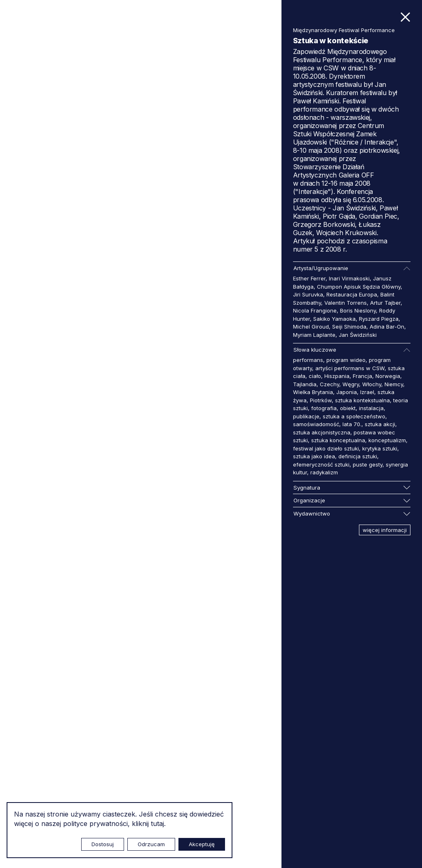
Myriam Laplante (314, 335)
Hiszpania (337, 376)
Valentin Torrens (346, 303)
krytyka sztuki (380, 448)
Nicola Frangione (315, 310)
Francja (362, 376)
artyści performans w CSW (350, 368)
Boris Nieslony (358, 310)
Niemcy (394, 384)
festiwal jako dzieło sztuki (326, 448)
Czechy (329, 384)
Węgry (351, 384)
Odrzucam (151, 844)
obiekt (348, 408)
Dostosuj (103, 844)
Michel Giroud (311, 327)
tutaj (157, 824)
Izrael (367, 392)
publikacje (306, 416)
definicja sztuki (358, 456)
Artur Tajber (385, 303)
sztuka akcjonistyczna (322, 432)
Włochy (372, 384)
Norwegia (388, 376)
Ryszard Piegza (379, 319)
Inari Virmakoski (349, 278)
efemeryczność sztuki (321, 464)
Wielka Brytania (313, 392)
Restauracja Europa (352, 294)
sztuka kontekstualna (362, 400)
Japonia (347, 392)
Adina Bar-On (387, 327)
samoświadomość (316, 424)
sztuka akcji (380, 424)
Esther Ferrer (309, 278)
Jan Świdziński (358, 335)
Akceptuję (202, 844)
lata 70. (352, 424)
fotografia (324, 408)
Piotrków (321, 400)
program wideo (346, 360)
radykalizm (324, 472)
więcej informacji (385, 530)
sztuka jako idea (314, 456)
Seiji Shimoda (349, 327)
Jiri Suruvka (308, 294)
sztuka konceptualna (338, 440)
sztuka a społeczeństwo (354, 416)
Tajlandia (305, 384)
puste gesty (368, 464)
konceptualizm (387, 440)
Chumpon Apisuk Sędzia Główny (359, 287)
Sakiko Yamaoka (334, 319)
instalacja (371, 408)
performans (308, 360)
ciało (315, 376)
